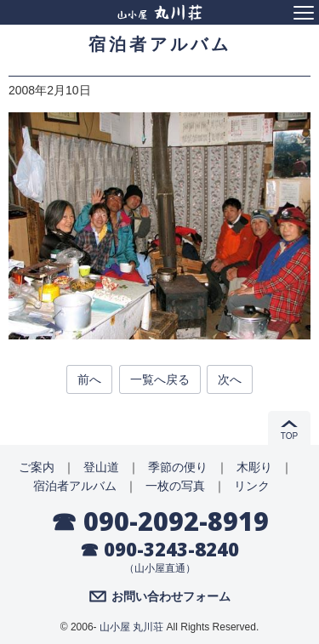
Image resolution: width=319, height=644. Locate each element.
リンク (252, 486)
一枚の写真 (175, 486)
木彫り (254, 467)
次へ (230, 379)
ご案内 (37, 467)
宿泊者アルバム (75, 486)
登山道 (101, 467)
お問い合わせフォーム (171, 596)
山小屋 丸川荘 (131, 627)
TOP (289, 436)
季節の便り (178, 467)
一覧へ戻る (160, 379)
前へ (89, 379)
